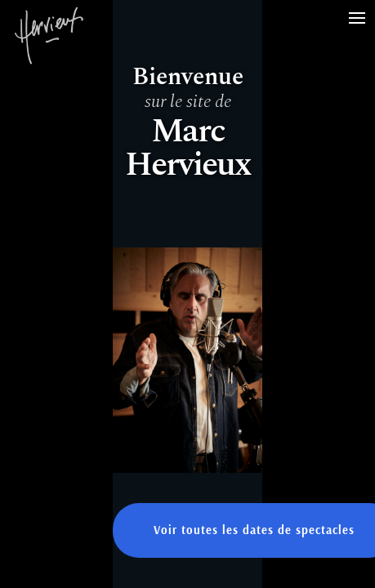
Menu (362, 9)
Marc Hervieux (49, 49)
